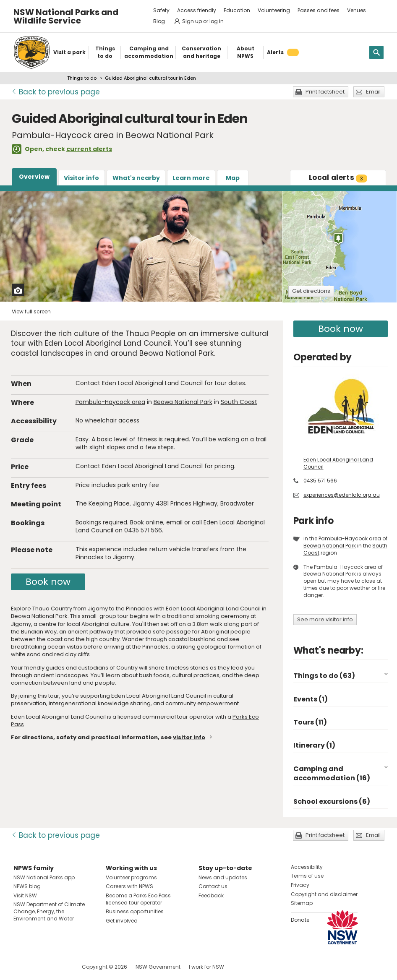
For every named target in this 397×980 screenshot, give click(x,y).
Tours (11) (310, 722)
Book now (48, 582)
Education (237, 10)
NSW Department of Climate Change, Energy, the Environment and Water (49, 911)
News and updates (223, 877)
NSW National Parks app (44, 877)
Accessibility (307, 867)
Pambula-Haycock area (110, 402)
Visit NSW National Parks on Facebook (21, 967)
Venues (357, 10)
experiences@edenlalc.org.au (342, 495)
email (174, 522)
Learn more (191, 178)
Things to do (82, 78)
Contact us (213, 886)
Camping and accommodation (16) (332, 773)
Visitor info (81, 178)
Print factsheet (325, 92)
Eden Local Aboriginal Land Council (338, 463)
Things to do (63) (324, 676)
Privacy (300, 885)
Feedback (211, 895)
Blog (159, 21)
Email (373, 92)
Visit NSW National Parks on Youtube (57, 967)
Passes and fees (319, 10)
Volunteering (274, 10)
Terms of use (307, 876)
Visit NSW (25, 895)
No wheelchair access (107, 420)
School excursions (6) (332, 801)
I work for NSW (206, 967)
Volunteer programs (131, 877)
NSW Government (158, 967)
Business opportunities (135, 911)
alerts (338, 177)
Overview (34, 177)
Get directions (311, 291)
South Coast (239, 402)
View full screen (31, 311)
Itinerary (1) (314, 745)
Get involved (122, 921)
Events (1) (311, 699)
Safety (161, 10)
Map (233, 178)
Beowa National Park (183, 402)
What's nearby (136, 178)
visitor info (189, 737)
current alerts (89, 149)
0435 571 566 (143, 530)
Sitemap (302, 903)
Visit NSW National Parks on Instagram (39, 967)
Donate (300, 920)
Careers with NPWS (129, 886)
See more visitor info (325, 619)
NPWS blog (27, 886)
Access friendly (197, 10)
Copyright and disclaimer (324, 894)
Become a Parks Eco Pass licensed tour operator (138, 899)
